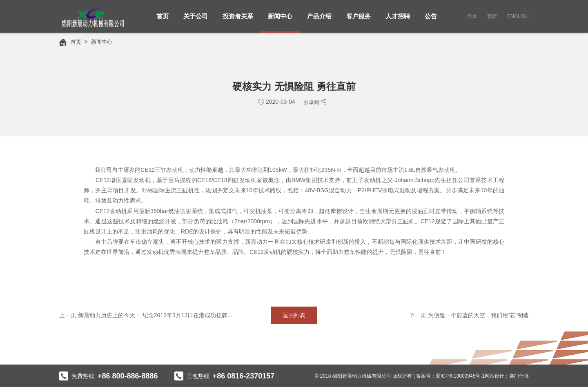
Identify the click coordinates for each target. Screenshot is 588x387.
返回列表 (294, 315)
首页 (163, 21)
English (518, 16)
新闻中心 (280, 21)
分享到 (312, 102)
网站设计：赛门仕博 (507, 376)
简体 (472, 16)
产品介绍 (319, 21)
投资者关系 (238, 21)
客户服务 (359, 21)
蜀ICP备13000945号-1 (460, 376)
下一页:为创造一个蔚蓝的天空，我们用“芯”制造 (469, 315)
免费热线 (109, 376)
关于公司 (196, 21)
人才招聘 (398, 21)
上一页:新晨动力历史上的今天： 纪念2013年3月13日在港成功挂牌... (146, 315)
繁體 (492, 16)
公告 (431, 21)
